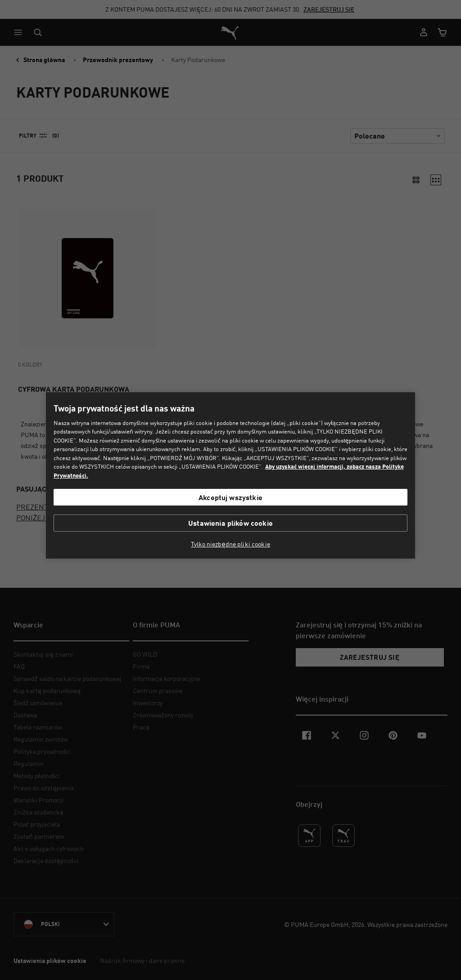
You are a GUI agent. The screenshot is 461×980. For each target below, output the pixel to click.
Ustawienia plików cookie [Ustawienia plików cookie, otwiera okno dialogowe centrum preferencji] (230, 523)
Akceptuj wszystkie (230, 497)
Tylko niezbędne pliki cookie (230, 544)
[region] (230, 476)
